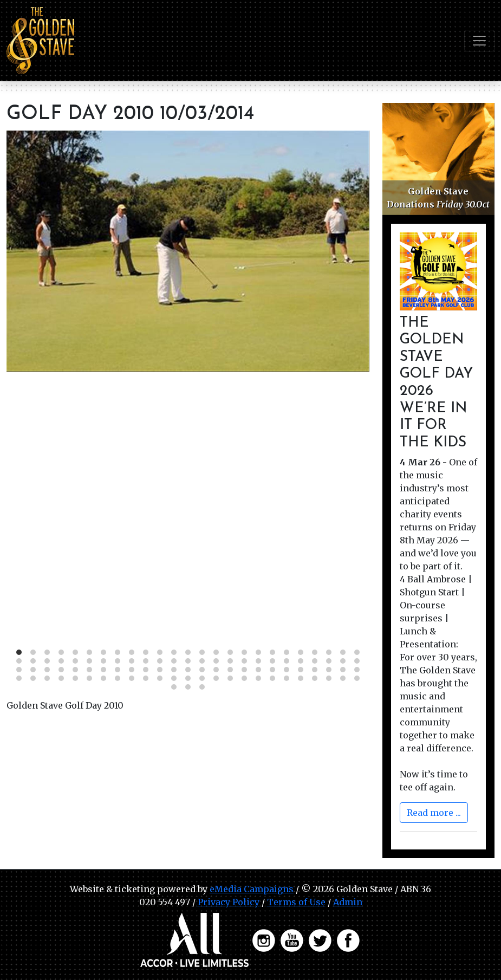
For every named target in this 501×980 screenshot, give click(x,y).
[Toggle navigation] (479, 41)
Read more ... (434, 813)
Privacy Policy (229, 902)
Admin (348, 902)
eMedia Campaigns (252, 889)
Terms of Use (296, 902)
